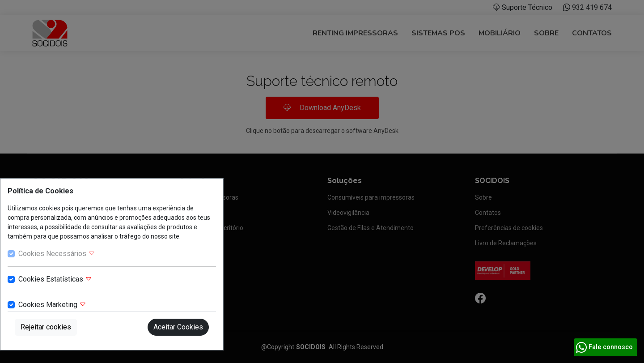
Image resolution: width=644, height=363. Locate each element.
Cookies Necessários (57, 254)
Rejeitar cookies (46, 327)
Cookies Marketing (52, 305)
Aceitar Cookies (178, 327)
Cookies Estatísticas (55, 279)
